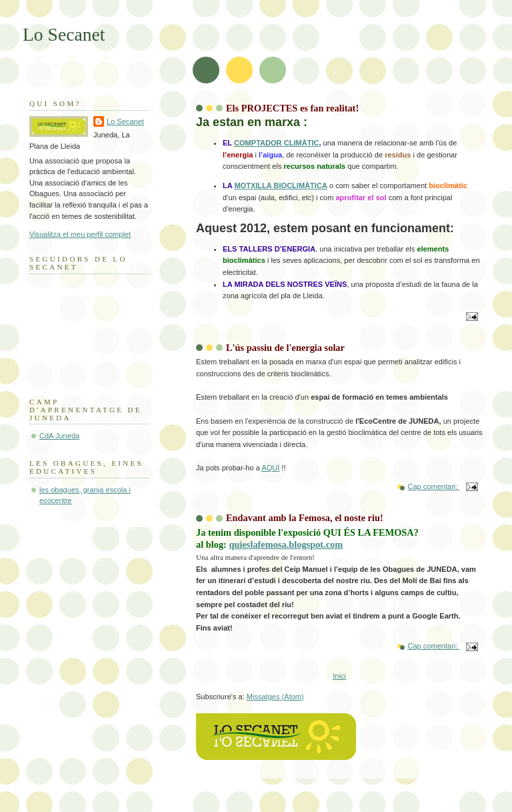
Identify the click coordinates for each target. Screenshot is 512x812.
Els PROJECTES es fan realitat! (292, 108)
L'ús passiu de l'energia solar (285, 348)
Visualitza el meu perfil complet (80, 234)
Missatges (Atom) (275, 697)
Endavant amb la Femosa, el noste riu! (305, 518)
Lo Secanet (125, 121)
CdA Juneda (59, 436)
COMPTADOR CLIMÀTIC (276, 143)
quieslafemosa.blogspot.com (286, 544)
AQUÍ (270, 468)
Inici (339, 676)
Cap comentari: (433, 486)
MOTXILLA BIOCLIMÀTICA (281, 185)
